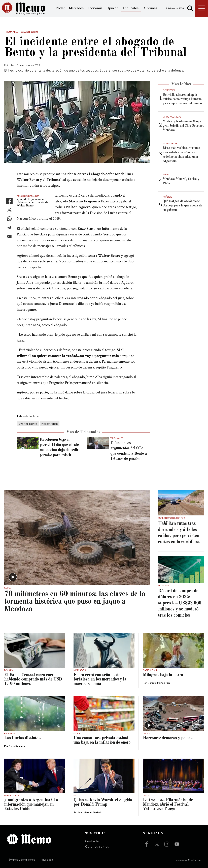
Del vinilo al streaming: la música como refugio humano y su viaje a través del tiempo (182, 99)
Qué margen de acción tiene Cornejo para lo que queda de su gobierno (182, 206)
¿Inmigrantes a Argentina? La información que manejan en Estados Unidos (31, 804)
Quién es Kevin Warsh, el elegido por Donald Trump (103, 802)
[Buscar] (190, 8)
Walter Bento (28, 424)
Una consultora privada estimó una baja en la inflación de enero (102, 740)
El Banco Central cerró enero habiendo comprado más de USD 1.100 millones (33, 679)
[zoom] (77, 122)
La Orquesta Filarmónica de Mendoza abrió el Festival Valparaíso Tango (168, 804)
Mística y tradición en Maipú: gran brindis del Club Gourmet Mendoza (183, 126)
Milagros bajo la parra (163, 675)
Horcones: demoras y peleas (168, 738)
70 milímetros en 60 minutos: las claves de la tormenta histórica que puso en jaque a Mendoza (75, 602)
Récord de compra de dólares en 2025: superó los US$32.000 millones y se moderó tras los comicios (180, 603)
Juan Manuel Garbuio (90, 812)
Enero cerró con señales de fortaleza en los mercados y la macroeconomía (100, 679)
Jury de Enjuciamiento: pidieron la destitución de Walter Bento (32, 202)
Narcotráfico (50, 424)
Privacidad (47, 860)
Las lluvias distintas (22, 738)
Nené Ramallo (17, 746)
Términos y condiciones (21, 860)
